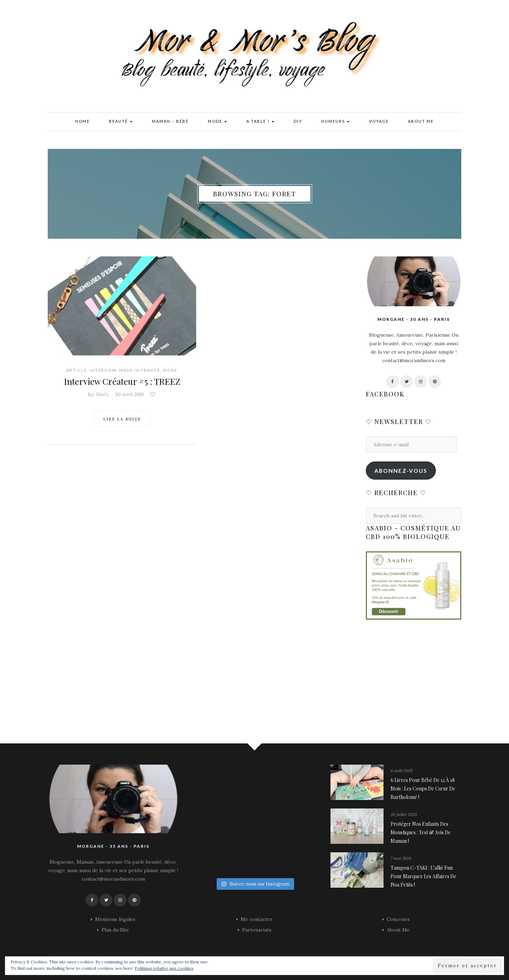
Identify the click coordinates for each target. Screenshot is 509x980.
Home (83, 121)
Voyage (379, 121)
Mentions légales (115, 919)
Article (77, 370)
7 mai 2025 (401, 858)
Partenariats (257, 930)
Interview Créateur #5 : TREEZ (122, 381)
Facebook (385, 394)
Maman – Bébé (170, 121)
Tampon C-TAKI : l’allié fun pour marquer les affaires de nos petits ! (423, 876)
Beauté (121, 122)
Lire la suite (122, 419)
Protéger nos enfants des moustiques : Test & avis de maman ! (421, 832)
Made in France (140, 370)
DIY (298, 121)
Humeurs (336, 122)
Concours (398, 919)
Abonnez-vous (401, 471)
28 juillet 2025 (404, 814)
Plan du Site (115, 930)
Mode (218, 122)
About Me (421, 121)
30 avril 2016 (129, 394)
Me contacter (257, 919)
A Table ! (261, 122)
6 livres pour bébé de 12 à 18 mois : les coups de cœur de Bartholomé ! (423, 788)
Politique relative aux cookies (164, 968)
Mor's (102, 394)
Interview (103, 370)
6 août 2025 (402, 770)
